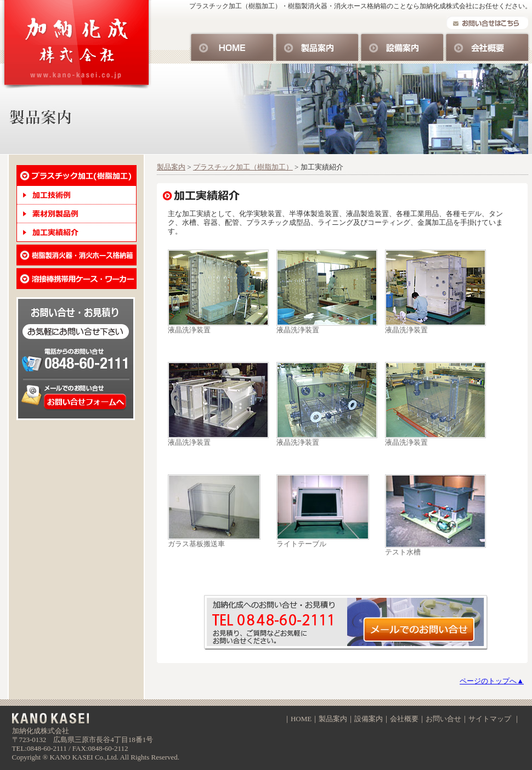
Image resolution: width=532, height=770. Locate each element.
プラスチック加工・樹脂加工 (77, 175)
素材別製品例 (77, 214)
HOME (232, 46)
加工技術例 (77, 195)
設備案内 (402, 46)
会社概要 (487, 46)
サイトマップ (490, 719)
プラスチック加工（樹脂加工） (243, 167)
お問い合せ (348, 623)
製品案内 (317, 46)
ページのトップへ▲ (492, 681)
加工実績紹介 (77, 233)
